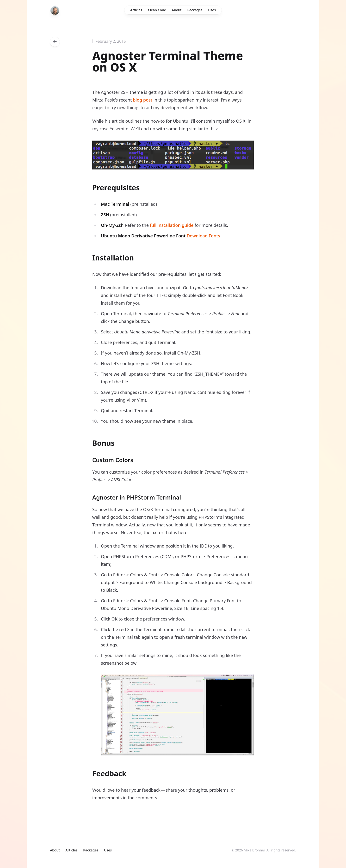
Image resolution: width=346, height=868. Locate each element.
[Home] (55, 11)
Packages (195, 10)
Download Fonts (203, 236)
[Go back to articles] (55, 42)
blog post (143, 100)
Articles (136, 10)
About (177, 10)
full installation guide (172, 225)
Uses (212, 10)
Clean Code (157, 10)
